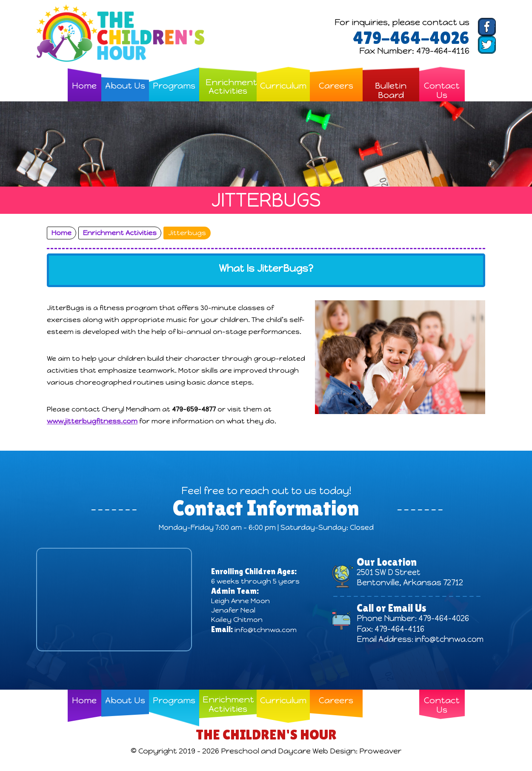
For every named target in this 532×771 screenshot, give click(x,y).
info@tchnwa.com (266, 630)
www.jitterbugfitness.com (92, 421)
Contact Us (442, 90)
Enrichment (231, 86)
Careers (336, 85)
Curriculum (283, 85)
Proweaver (381, 751)
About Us (125, 85)
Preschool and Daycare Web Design (288, 751)
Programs (174, 85)
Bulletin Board (391, 90)
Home (84, 85)
